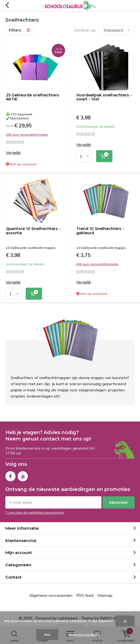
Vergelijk (13, 153)
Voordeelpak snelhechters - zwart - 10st (104, 97)
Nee (47, 635)
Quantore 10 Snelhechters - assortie (33, 231)
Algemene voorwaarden (51, 595)
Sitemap (105, 595)
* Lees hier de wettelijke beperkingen (35, 512)
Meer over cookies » (84, 635)
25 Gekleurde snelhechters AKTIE (33, 97)
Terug (7, 5)
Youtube (23, 475)
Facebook (10, 475)
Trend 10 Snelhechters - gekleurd (100, 231)
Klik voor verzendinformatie (27, 134)
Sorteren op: (85, 30)
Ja (125, 621)
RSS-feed (85, 595)
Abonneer (119, 502)
